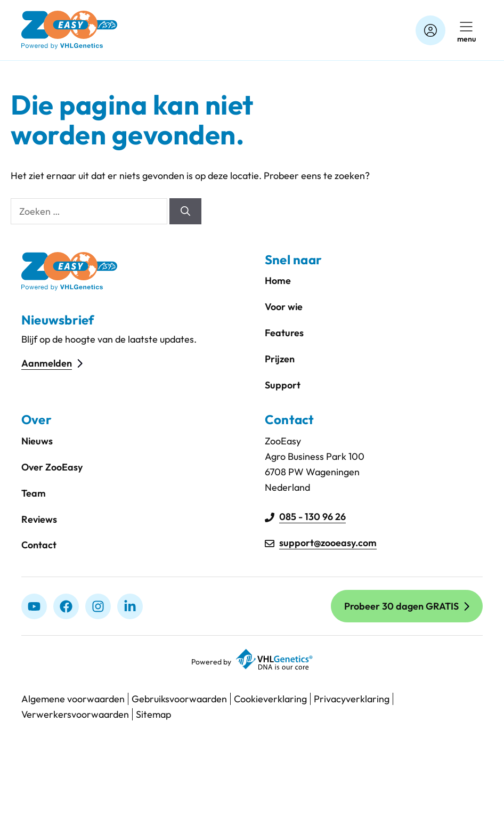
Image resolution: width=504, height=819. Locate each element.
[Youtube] (34, 606)
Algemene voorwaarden (73, 699)
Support (283, 385)
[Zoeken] (185, 211)
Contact (39, 545)
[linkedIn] (130, 606)
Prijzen (280, 359)
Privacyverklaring (352, 699)
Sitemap (153, 714)
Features (284, 333)
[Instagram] (98, 606)
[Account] (430, 30)
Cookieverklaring (270, 699)
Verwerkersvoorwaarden (75, 714)
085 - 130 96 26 (312, 517)
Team (34, 493)
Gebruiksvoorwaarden (179, 699)
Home (278, 281)
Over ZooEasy (52, 467)
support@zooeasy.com (328, 543)
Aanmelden (47, 363)
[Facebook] (66, 606)
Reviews (39, 519)
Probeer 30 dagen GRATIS (401, 606)
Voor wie (284, 307)
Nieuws (37, 441)
